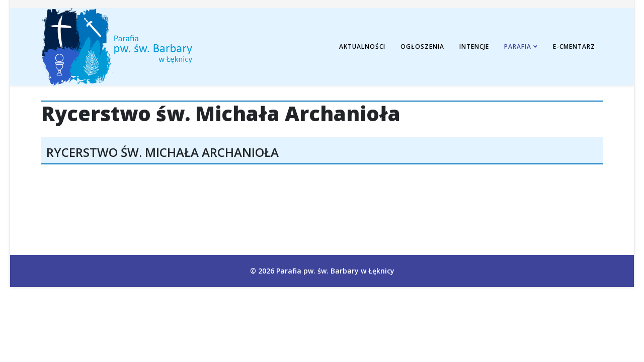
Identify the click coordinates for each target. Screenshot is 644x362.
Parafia (518, 47)
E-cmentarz (574, 47)
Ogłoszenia (422, 47)
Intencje (474, 47)
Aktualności (362, 47)
